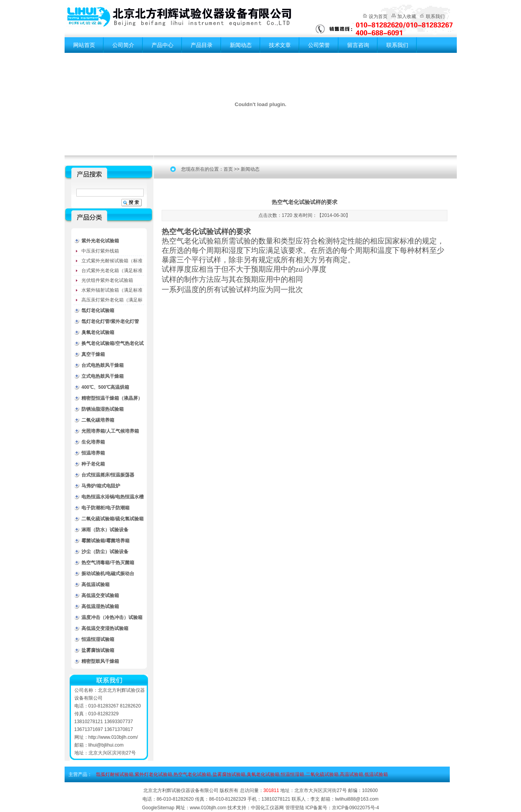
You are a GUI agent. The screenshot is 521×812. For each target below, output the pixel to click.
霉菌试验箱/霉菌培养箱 (105, 541)
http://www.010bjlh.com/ (113, 737)
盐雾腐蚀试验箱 (98, 650)
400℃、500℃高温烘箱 (105, 387)
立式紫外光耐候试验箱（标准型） (112, 262)
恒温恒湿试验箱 (98, 639)
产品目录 (202, 45)
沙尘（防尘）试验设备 (105, 552)
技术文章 (280, 45)
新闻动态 (241, 45)
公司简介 (123, 45)
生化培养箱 (93, 442)
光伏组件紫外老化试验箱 (107, 280)
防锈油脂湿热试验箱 (103, 409)
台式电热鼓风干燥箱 (103, 365)
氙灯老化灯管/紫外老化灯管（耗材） (110, 323)
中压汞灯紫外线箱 (100, 251)
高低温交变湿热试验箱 (105, 628)
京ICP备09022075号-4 (355, 808)
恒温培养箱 (93, 453)
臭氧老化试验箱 (98, 332)
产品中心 (162, 45)
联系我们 (435, 16)
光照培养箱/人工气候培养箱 (110, 431)
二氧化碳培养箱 (98, 420)
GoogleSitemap (158, 808)
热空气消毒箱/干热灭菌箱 (108, 563)
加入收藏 (407, 16)
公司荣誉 (319, 45)
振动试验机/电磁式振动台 (108, 574)
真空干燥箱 (93, 354)
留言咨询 (358, 45)
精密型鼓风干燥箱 (100, 661)
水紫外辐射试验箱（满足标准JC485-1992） (112, 291)
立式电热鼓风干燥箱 (103, 376)
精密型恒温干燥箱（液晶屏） (112, 398)
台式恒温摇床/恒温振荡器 (108, 475)
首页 (228, 169)
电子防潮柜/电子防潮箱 (105, 508)
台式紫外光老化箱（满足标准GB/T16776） (112, 272)
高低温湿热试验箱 (100, 606)
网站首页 (84, 45)
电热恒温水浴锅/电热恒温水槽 (113, 497)
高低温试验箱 (96, 585)
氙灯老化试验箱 (98, 310)
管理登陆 (295, 808)
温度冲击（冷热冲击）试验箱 (112, 617)
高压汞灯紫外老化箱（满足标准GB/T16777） (112, 301)
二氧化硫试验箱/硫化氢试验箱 (113, 519)
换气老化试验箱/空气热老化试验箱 (113, 345)
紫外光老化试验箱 (100, 241)
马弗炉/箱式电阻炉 (101, 486)
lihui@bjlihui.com (106, 745)
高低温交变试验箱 (100, 595)
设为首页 (378, 16)
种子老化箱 (93, 464)
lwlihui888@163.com (357, 799)
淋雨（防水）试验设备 (105, 530)
